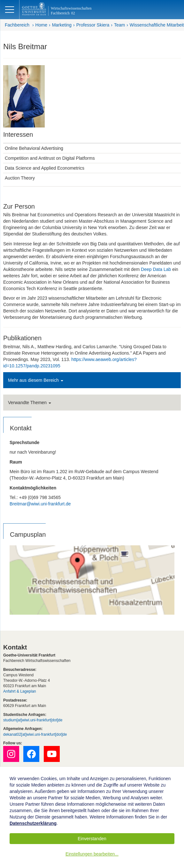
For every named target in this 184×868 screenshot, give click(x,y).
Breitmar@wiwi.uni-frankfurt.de (40, 504)
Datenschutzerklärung (33, 823)
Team (119, 25)
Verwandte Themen (30, 403)
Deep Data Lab (156, 269)
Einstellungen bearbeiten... (92, 854)
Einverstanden (92, 839)
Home (41, 25)
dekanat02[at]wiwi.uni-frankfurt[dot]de (35, 734)
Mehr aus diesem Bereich (36, 380)
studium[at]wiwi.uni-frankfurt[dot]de (33, 720)
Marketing (62, 25)
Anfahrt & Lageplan (20, 691)
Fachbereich (17, 25)
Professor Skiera (93, 25)
